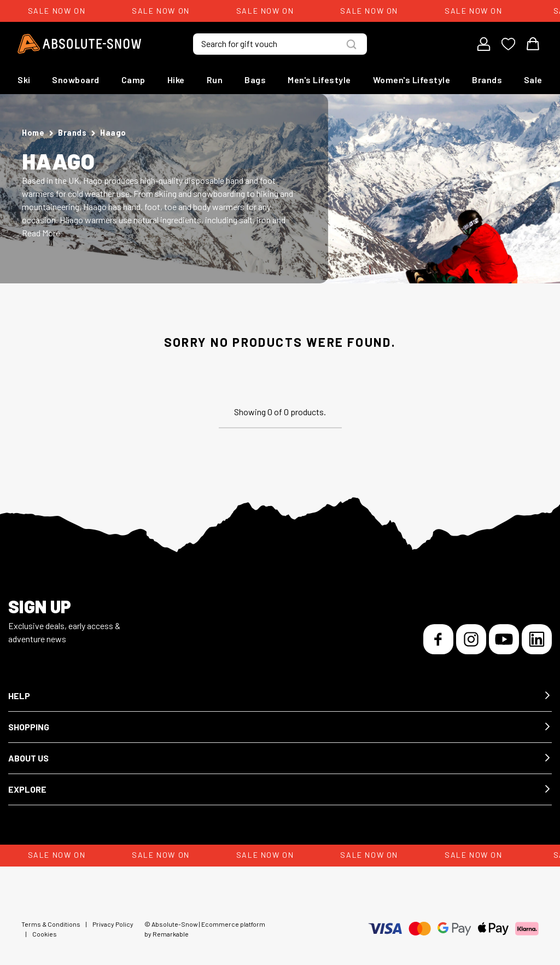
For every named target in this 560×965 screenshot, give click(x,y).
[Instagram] (471, 639)
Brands (487, 80)
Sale (533, 80)
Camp (133, 80)
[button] (280, 696)
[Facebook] (438, 639)
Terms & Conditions (51, 924)
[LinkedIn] (537, 639)
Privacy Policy (113, 924)
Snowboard (76, 80)
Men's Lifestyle (319, 80)
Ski (24, 80)
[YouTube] (504, 639)
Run (215, 80)
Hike (176, 80)
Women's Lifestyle (412, 80)
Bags (255, 80)
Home (33, 133)
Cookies (45, 934)
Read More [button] (41, 233)
